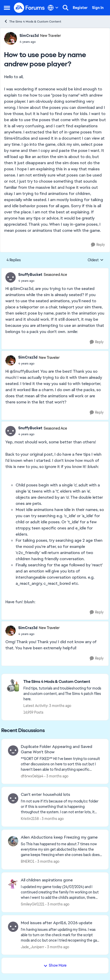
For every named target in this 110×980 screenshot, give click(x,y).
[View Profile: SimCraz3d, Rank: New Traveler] (11, 38)
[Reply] (98, 245)
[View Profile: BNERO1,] (13, 841)
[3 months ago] (56, 776)
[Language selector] (53, 8)
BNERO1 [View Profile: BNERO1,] (28, 861)
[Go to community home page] (29, 8)
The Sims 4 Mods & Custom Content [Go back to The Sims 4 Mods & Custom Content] (33, 21)
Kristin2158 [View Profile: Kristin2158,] (30, 819)
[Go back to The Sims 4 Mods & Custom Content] (63, 682)
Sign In (98, 8)
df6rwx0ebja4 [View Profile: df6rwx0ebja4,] (32, 776)
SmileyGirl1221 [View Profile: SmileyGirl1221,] (33, 904)
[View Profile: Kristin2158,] (13, 798)
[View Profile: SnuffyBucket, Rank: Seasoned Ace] (11, 277)
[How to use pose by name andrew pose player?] (43, 281)
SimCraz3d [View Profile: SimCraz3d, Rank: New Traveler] (29, 36)
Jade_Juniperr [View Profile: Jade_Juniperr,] (33, 947)
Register (80, 8)
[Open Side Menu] (7, 8)
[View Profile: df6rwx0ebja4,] (13, 750)
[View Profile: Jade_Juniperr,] (13, 927)
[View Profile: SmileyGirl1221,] (13, 884)
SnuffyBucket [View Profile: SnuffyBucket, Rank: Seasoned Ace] (30, 275)
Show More (55, 965)
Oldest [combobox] (96, 260)
